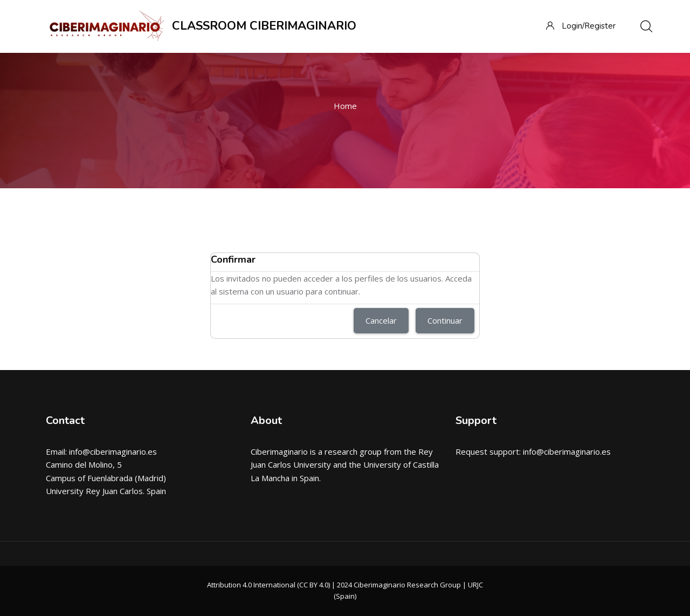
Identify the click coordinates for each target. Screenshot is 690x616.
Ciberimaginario (279, 451)
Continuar (445, 320)
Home (345, 106)
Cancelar (381, 320)
